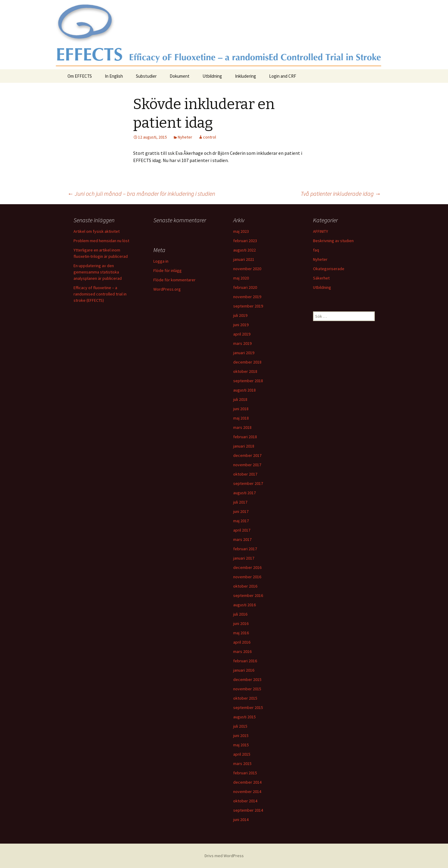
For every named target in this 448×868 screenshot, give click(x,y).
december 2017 (247, 455)
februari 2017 (245, 549)
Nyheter (185, 137)
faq (316, 250)
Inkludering (246, 76)
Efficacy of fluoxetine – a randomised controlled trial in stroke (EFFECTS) (100, 294)
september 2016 (248, 595)
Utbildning (212, 76)
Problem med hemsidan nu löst (101, 241)
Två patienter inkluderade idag (341, 194)
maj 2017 (241, 521)
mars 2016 (242, 651)
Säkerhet (321, 278)
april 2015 (242, 754)
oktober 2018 (245, 371)
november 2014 (247, 792)
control (210, 137)
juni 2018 (241, 409)
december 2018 (247, 362)
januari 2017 (244, 558)
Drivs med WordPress (224, 856)
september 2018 (248, 381)
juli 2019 (240, 315)
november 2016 (247, 577)
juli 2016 (240, 614)
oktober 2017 (245, 474)
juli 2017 (240, 502)
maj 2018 (241, 418)
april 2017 (242, 530)
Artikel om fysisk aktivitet (97, 231)
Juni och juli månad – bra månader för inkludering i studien (141, 194)
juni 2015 (241, 735)
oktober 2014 (245, 801)
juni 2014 (241, 820)
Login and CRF (283, 76)
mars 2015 (242, 763)
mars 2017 (242, 539)
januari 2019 (244, 353)
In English (114, 76)
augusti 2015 (244, 717)
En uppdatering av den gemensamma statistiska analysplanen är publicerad (98, 272)
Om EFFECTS (80, 76)
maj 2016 (241, 633)
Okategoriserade (329, 269)
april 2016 (242, 642)
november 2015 (247, 689)
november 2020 (247, 269)
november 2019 (247, 297)
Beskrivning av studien (333, 241)
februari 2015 (245, 773)
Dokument (180, 76)
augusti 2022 (244, 250)
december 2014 (247, 782)
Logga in (161, 261)
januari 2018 (244, 446)
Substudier (146, 76)
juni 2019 (241, 325)
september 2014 (248, 810)
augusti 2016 (244, 605)
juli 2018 (240, 399)
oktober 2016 (245, 586)
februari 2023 (245, 241)
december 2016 (247, 567)
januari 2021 (244, 259)
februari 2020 (245, 287)
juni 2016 (241, 623)
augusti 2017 (244, 493)
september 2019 (248, 306)
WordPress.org (167, 289)
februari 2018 (245, 437)
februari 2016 (245, 661)
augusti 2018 (244, 390)
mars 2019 (242, 343)
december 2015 (247, 679)
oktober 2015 (245, 698)
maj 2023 (241, 231)
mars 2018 (242, 427)
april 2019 (242, 334)
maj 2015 (241, 745)
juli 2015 (240, 726)
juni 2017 (241, 511)
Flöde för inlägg (168, 270)
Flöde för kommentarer (174, 280)
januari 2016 (244, 670)
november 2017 (247, 465)
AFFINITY (321, 231)
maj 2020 (241, 278)
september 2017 (248, 483)
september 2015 (248, 707)
